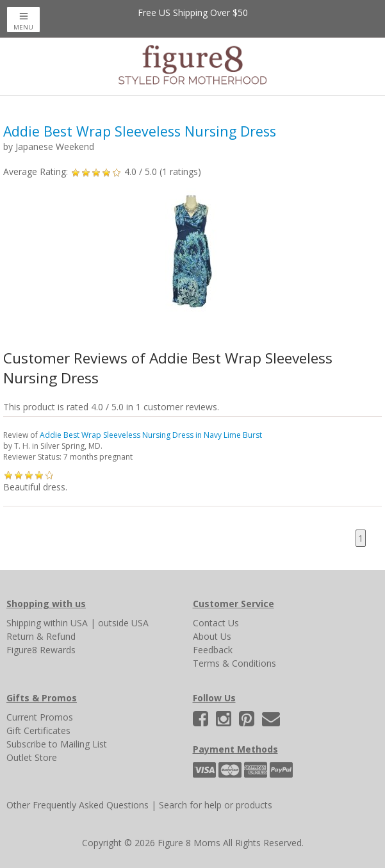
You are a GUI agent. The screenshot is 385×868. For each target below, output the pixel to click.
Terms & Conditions (234, 663)
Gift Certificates (38, 730)
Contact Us (216, 623)
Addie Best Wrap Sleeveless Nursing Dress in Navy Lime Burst (151, 435)
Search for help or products (216, 805)
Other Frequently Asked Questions (78, 805)
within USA (66, 623)
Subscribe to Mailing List (57, 744)
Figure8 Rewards (41, 650)
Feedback (213, 650)
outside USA (123, 623)
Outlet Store (32, 757)
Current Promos (40, 717)
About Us (212, 636)
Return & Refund (41, 636)
